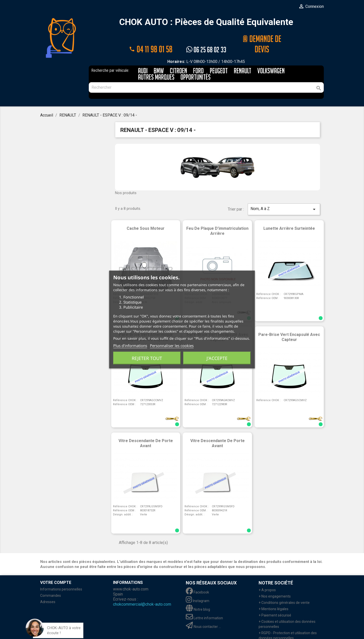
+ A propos (267, 578)
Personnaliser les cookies (172, 346)
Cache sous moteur (146, 216)
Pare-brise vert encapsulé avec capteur (289, 325)
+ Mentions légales (274, 597)
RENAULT (243, 59)
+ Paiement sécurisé (275, 603)
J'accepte (217, 358)
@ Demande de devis (262, 38)
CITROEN (178, 59)
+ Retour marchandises (277, 632)
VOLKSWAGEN (271, 59)
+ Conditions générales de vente (284, 591)
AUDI (143, 59)
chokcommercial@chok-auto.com (142, 592)
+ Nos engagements (275, 584)
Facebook (197, 580)
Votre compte (56, 571)
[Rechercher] (206, 76)
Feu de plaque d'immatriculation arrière (217, 219)
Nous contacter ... (203, 615)
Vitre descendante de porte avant (146, 431)
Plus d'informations (130, 346)
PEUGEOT (219, 59)
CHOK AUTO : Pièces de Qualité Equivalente (206, 22)
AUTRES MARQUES (156, 66)
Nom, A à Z (284, 197)
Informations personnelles (61, 577)
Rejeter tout (147, 358)
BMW (159, 59)
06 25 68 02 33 (206, 38)
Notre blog (198, 598)
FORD (198, 59)
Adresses (48, 590)
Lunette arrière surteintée (289, 216)
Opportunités (196, 66)
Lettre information (204, 606)
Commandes (51, 584)
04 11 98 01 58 (151, 38)
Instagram (198, 589)
